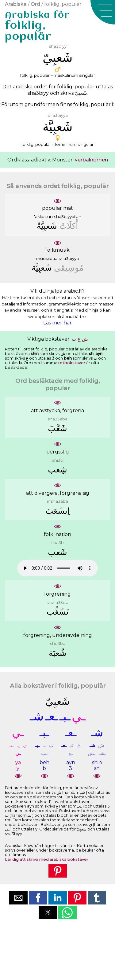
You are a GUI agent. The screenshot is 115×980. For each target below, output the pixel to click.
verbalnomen (91, 160)
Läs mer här (57, 323)
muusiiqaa (47, 258)
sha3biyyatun (68, 216)
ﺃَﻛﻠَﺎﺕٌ (69, 226)
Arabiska (16, 4)
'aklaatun (43, 216)
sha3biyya (69, 258)
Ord (35, 4)
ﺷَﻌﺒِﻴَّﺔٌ (47, 226)
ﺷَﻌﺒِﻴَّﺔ (42, 268)
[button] (103, 12)
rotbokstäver (72, 363)
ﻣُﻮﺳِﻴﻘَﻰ (69, 268)
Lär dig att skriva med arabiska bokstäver (47, 859)
